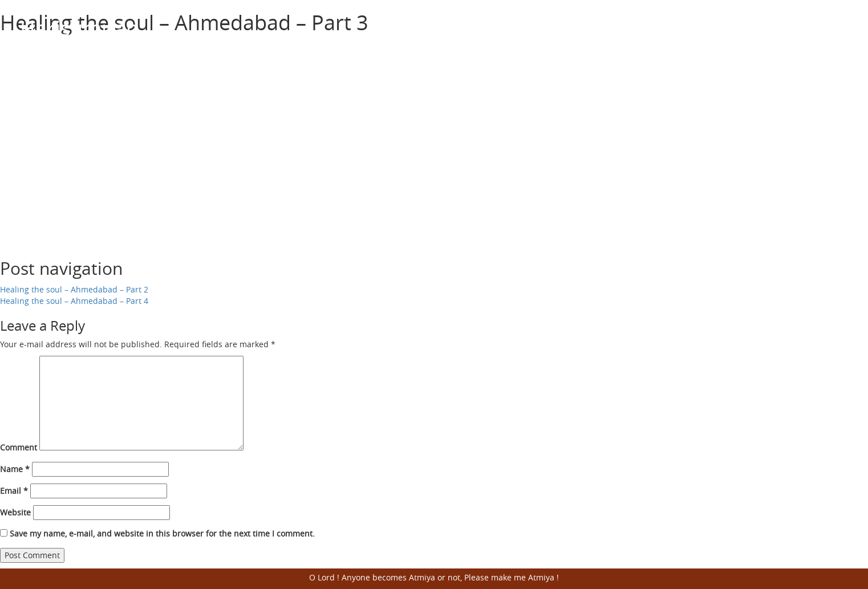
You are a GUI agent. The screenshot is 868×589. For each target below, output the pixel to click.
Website (15, 512)
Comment (19, 447)
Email (14, 491)
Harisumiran (79, 28)
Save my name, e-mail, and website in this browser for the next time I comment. (162, 533)
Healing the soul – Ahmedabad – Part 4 (74, 301)
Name (15, 469)
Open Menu (834, 29)
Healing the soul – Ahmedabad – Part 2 (74, 289)
